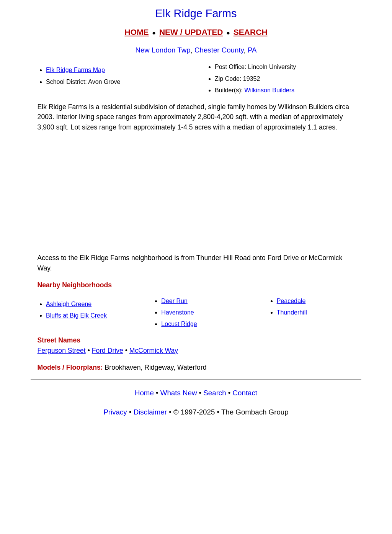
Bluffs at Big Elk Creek (76, 315)
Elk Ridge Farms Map (75, 70)
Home (144, 393)
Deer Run (174, 301)
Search (215, 393)
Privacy (115, 412)
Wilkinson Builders (269, 90)
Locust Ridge (179, 324)
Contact (245, 393)
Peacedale (291, 301)
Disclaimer (150, 412)
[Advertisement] (196, 193)
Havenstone (177, 312)
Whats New (179, 393)
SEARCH (251, 32)
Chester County (219, 50)
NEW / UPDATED (191, 32)
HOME (136, 32)
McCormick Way (154, 351)
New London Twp (163, 50)
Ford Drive (108, 351)
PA (252, 50)
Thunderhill (292, 312)
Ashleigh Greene (69, 304)
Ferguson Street (62, 351)
